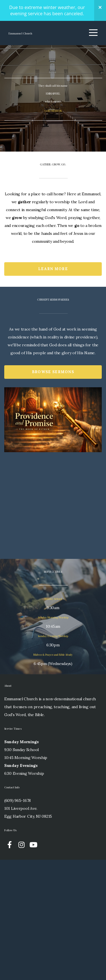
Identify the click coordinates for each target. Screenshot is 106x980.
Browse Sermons (53, 489)
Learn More (53, 385)
